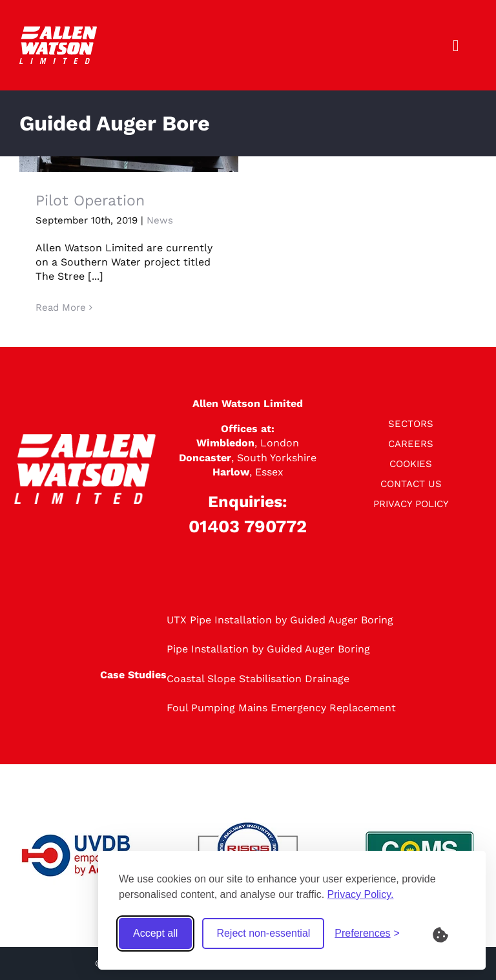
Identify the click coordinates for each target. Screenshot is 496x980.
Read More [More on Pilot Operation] (61, 308)
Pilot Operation (90, 201)
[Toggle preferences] (367, 933)
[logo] (58, 31)
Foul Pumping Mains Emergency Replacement (281, 708)
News (160, 220)
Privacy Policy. (361, 894)
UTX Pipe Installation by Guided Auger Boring (280, 620)
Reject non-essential (263, 933)
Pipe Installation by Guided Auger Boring (268, 649)
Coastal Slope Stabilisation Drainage (258, 679)
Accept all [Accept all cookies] (155, 933)
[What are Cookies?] (449, 933)
